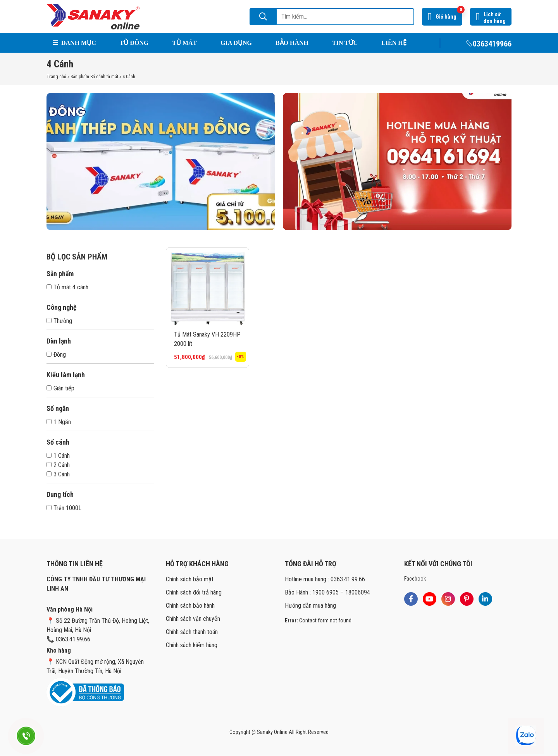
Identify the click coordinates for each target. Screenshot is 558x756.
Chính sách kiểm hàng (192, 645)
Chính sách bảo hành (190, 606)
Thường (59, 321)
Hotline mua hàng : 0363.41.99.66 (325, 579)
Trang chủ (56, 77)
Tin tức (345, 43)
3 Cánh (58, 474)
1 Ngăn (59, 422)
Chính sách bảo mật (190, 579)
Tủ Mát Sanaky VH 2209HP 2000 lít (207, 339)
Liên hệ (394, 43)
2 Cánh (58, 465)
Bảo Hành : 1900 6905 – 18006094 (327, 592)
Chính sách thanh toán (192, 632)
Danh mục (74, 43)
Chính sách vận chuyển (193, 619)
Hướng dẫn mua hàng (310, 606)
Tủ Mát (184, 43)
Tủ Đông (134, 43)
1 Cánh (58, 456)
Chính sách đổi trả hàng (194, 592)
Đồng (56, 355)
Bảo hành (292, 43)
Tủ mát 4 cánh (67, 287)
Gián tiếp (60, 388)
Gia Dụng (236, 43)
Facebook (415, 579)
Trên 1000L (64, 508)
